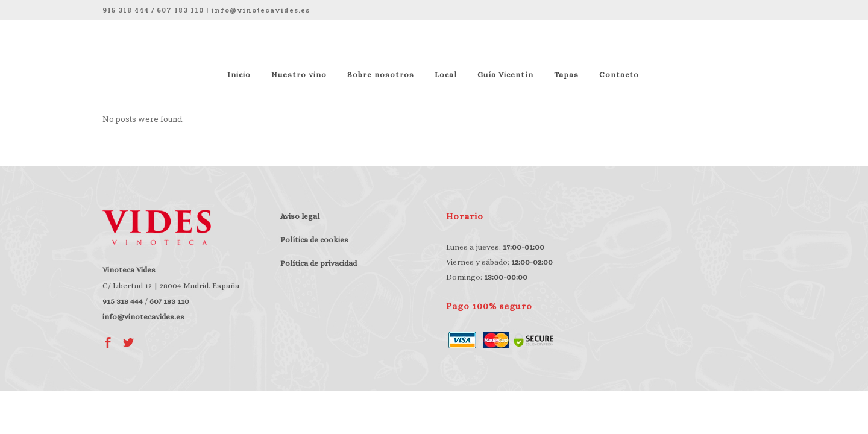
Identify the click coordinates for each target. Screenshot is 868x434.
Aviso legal (300, 216)
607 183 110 (180, 10)
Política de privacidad (319, 263)
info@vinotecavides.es (260, 10)
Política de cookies (314, 240)
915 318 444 (126, 10)
